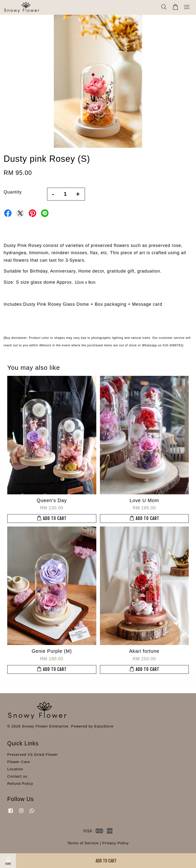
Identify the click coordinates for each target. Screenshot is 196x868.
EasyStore (104, 726)
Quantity (13, 192)
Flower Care (19, 762)
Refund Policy (20, 783)
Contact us (17, 776)
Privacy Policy (115, 843)
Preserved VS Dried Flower (33, 754)
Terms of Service (83, 843)
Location (15, 769)
